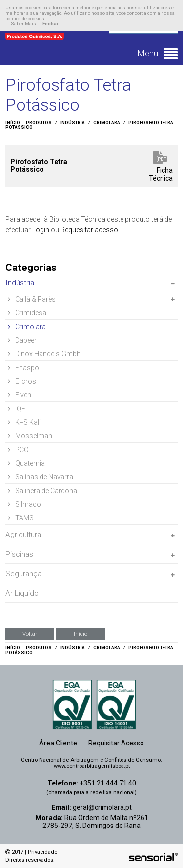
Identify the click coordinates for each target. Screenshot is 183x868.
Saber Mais (23, 24)
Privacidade (42, 852)
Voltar (30, 634)
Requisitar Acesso (116, 743)
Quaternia (26, 463)
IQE (17, 409)
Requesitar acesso (89, 230)
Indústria (72, 123)
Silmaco (24, 504)
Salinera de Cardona (42, 491)
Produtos (39, 123)
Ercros (22, 381)
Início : (14, 123)
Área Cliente (58, 743)
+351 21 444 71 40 (108, 783)
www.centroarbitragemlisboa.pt (92, 766)
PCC (18, 450)
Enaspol (24, 368)
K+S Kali (24, 422)
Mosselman (30, 436)
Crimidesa (27, 313)
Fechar (51, 24)
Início (81, 634)
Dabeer (22, 340)
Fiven (20, 395)
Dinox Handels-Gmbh (44, 354)
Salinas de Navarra (41, 477)
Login (41, 230)
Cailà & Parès (32, 299)
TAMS (21, 518)
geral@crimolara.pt (102, 807)
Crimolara (107, 123)
